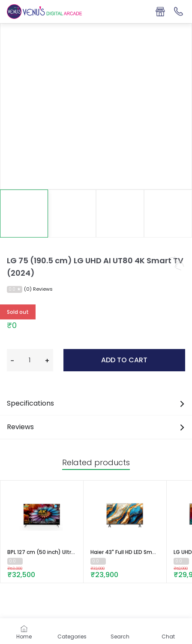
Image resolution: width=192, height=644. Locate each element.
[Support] (179, 12)
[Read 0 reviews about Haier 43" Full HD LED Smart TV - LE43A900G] (98, 561)
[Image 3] (168, 214)
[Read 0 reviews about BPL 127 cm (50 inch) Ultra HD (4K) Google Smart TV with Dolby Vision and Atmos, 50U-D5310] (15, 561)
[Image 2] (120, 214)
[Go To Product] (42, 515)
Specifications (96, 403)
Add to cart (124, 360)
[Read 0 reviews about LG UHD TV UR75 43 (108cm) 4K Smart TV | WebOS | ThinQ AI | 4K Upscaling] (181, 561)
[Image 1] (72, 214)
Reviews (96, 427)
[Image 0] (24, 214)
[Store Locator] (160, 12)
